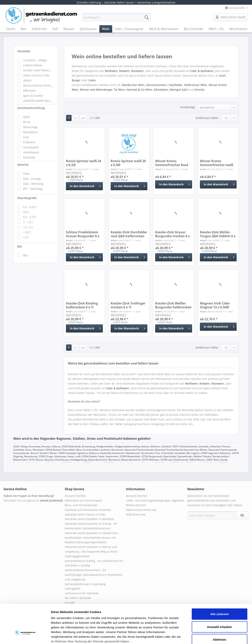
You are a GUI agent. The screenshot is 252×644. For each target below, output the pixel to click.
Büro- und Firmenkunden (81, 505)
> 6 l (26, 237)
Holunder (29, 157)
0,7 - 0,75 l (30, 217)
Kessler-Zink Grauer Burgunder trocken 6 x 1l (172, 234)
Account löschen (75, 496)
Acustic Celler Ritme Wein (38, 70)
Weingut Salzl (179, 90)
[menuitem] (116, 19)
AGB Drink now (136, 514)
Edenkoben (161, 90)
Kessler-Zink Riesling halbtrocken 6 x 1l (82, 305)
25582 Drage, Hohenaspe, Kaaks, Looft (60, 456)
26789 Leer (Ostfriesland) (174, 460)
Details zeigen (207, 636)
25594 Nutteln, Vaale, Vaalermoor (100, 456)
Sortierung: (188, 107)
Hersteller (24, 51)
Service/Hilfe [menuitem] (235, 8)
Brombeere (30, 132)
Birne (27, 122)
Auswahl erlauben (220, 597)
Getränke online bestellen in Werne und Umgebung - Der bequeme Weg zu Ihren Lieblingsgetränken (91, 552)
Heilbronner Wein (196, 85)
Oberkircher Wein (133, 85)
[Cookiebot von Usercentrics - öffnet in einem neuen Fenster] (25, 636)
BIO (20, 246)
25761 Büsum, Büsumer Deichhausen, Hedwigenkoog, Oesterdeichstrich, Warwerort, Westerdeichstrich (85, 460)
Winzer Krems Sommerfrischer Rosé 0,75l (172, 163)
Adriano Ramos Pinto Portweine (38, 85)
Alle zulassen (219, 584)
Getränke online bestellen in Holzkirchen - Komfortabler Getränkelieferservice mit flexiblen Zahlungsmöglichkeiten (92, 538)
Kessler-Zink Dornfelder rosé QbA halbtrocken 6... (129, 234)
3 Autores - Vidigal (35, 60)
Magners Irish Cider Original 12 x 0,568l (215, 305)
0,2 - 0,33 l (30, 207)
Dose (26, 174)
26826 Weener (197, 460)
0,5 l (26, 212)
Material (23, 165)
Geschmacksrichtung (31, 108)
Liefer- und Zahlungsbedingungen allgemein (155, 500)
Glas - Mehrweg (33, 184)
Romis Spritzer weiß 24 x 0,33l (84, 163)
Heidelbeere (31, 152)
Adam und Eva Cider (36, 75)
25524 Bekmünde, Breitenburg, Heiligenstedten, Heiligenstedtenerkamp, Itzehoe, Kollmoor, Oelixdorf (116, 446)
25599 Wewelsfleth (130, 456)
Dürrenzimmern (157, 85)
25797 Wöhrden (151, 460)
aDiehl (27, 80)
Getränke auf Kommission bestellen (88, 510)
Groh (222, 76)
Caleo (92, 80)
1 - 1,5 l (28, 222)
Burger (76, 80)
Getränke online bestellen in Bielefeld (89, 519)
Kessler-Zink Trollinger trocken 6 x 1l (128, 305)
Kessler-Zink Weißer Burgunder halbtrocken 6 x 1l (173, 305)
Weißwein (111, 71)
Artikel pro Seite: (207, 118)
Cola (26, 137)
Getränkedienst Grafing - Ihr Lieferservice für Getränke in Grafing (94, 563)
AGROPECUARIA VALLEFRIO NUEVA (38, 101)
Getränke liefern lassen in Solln (85, 514)
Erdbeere (29, 142)
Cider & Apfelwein (202, 71)
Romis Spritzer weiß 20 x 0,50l (128, 163)
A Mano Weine (33, 65)
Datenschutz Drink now (141, 510)
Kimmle (199, 90)
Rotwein (124, 71)
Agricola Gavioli (33, 96)
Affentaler (30, 91)
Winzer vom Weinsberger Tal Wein (102, 90)
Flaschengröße (27, 198)
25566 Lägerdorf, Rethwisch (216, 453)
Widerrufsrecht (136, 505)
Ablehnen (220, 610)
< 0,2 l (27, 232)
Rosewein (137, 71)
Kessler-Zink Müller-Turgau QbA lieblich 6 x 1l (218, 234)
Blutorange (30, 127)
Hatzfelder (176, 85)
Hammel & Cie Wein (139, 90)
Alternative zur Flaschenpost (83, 500)
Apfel (27, 117)
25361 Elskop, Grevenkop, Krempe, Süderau (37, 446)
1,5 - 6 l (28, 227)
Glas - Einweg (32, 179)
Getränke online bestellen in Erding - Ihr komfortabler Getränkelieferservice (91, 526)
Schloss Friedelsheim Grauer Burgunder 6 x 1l (83, 234)
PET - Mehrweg (33, 189)
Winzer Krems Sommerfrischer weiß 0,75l (217, 163)
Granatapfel (31, 147)
